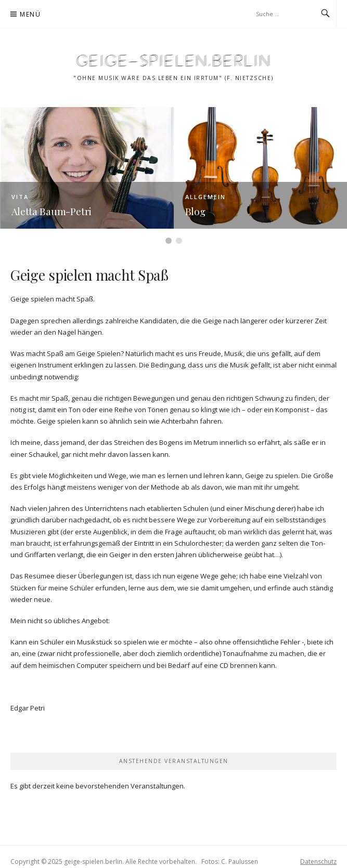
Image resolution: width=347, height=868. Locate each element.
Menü (30, 14)
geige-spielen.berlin (174, 60)
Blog (195, 211)
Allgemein (205, 197)
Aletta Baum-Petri (52, 211)
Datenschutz (318, 862)
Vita (20, 197)
